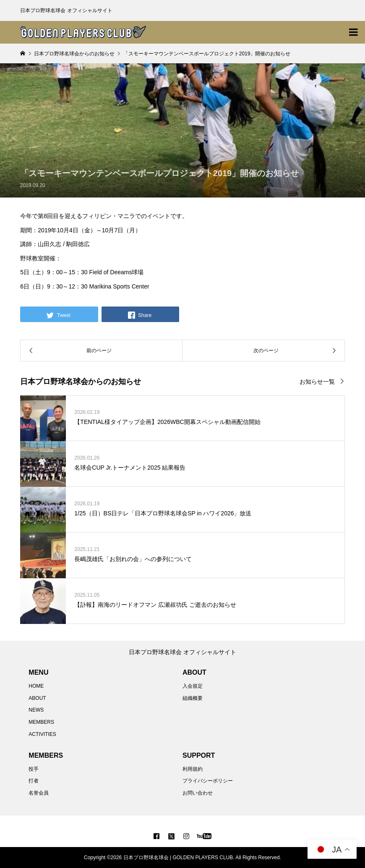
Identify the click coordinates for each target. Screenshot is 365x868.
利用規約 (193, 769)
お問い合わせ (198, 793)
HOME (36, 686)
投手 (34, 769)
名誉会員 (39, 793)
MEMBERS (41, 722)
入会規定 (193, 686)
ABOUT (37, 698)
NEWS (36, 710)
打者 (34, 781)
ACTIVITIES (42, 734)
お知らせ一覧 (317, 382)
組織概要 (193, 698)
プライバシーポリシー (208, 781)
